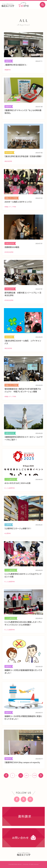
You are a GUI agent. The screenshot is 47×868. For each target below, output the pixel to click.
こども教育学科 (11, 479)
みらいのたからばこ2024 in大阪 (17, 483)
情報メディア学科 (11, 198)
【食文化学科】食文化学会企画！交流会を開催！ (23, 156)
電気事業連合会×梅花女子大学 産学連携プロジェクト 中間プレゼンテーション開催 (23, 390)
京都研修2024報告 (12, 247)
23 (21, 775)
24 (26, 775)
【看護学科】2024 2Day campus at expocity (22, 762)
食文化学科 (9, 153)
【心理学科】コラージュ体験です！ (18, 528)
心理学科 (8, 525)
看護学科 (8, 61)
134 (35, 775)
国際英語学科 (10, 433)
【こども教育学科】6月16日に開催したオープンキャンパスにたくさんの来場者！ (23, 623)
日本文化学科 (10, 243)
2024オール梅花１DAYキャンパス (18, 202)
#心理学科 (8, 533)
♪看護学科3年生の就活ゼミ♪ (16, 65)
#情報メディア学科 (10, 207)
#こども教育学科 (10, 488)
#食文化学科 (8, 161)
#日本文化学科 (9, 252)
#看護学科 (8, 70)
